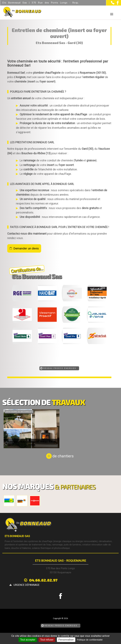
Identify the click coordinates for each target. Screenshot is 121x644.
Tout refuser (47, 640)
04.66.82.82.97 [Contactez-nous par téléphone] (41, 580)
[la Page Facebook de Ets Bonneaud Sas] (117, 4)
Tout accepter (28, 640)
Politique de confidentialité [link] (90, 640)
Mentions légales (47, 631)
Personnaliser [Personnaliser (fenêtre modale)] (66, 640)
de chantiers (63, 456)
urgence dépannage (83, 580)
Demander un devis (26, 248)
